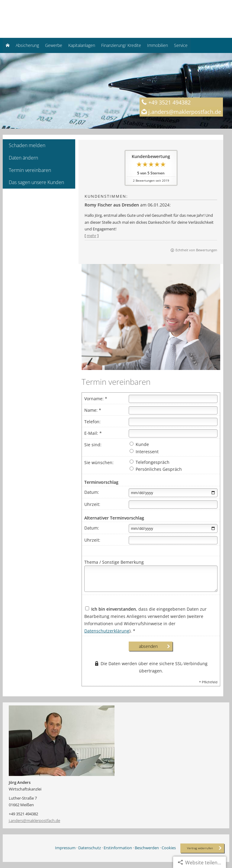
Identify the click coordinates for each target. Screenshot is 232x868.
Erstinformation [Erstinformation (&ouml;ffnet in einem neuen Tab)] (118, 848)
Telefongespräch (150, 462)
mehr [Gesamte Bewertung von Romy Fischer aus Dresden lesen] (92, 236)
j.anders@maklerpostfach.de (34, 820)
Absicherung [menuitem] (27, 45)
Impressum (65, 848)
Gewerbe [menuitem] (54, 45)
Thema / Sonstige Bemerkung (114, 562)
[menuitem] (8, 45)
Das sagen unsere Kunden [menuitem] (36, 182)
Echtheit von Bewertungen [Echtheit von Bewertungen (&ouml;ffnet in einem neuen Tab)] (196, 250)
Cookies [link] (169, 848)
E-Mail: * (93, 433)
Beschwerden (147, 848)
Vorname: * (96, 399)
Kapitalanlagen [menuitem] (82, 45)
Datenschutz (90, 848)
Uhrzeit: (92, 504)
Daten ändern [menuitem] (23, 158)
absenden (148, 646)
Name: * (93, 410)
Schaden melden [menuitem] (27, 145)
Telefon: (92, 422)
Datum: (92, 492)
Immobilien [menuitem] (158, 45)
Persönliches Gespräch (156, 469)
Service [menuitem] (181, 45)
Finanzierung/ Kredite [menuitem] (121, 45)
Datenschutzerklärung (107, 631)
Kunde (139, 444)
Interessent (144, 452)
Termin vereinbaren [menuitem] (30, 170)
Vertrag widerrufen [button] (200, 848)
